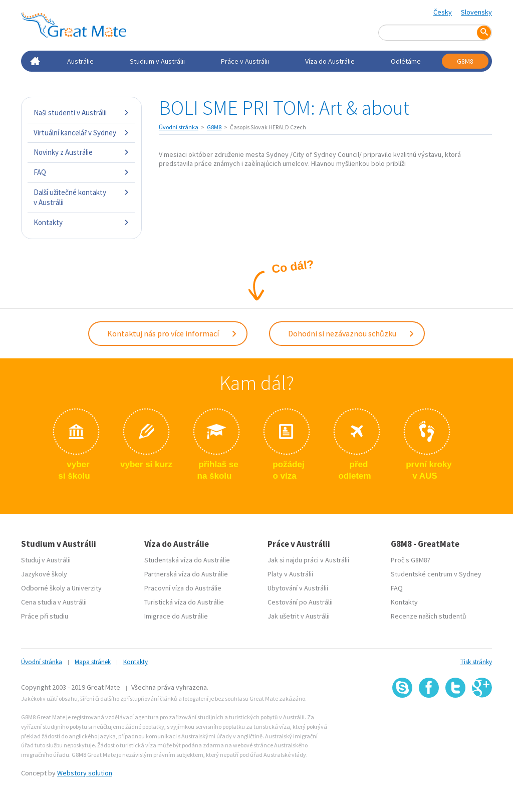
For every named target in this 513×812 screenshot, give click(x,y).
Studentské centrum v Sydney (436, 574)
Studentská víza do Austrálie (187, 560)
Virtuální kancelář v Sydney (81, 133)
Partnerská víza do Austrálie (186, 574)
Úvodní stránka (179, 127)
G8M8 (465, 61)
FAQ (81, 172)
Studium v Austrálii (157, 61)
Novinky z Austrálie (81, 152)
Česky (443, 12)
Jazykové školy (44, 574)
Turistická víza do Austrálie (184, 602)
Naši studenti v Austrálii (81, 113)
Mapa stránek (93, 662)
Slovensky (476, 12)
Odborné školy (43, 588)
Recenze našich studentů (429, 616)
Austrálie (80, 61)
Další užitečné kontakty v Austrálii (81, 197)
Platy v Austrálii (290, 574)
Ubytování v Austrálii (298, 588)
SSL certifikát (456, 720)
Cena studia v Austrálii (54, 602)
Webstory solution (85, 773)
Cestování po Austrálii (300, 602)
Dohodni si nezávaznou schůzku (351, 333)
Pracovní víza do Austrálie (183, 588)
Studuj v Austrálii (46, 560)
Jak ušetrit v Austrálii (299, 616)
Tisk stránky (476, 662)
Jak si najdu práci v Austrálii (308, 560)
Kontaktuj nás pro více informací (172, 333)
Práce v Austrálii (245, 61)
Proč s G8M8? (411, 560)
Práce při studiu (45, 616)
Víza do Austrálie (330, 61)
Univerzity (87, 588)
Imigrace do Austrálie (176, 616)
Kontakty (81, 222)
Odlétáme (406, 61)
